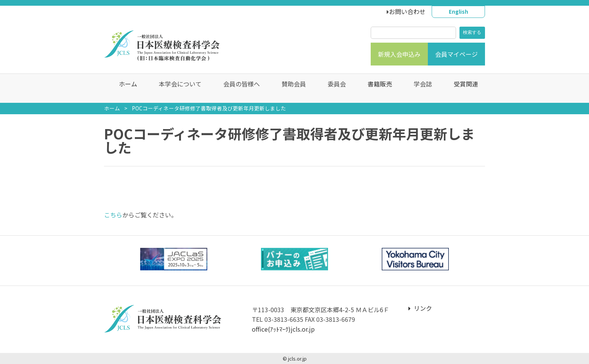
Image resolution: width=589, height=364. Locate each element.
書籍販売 (376, 88)
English (459, 11)
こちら (113, 215)
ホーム (124, 88)
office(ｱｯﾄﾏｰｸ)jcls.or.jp (283, 329)
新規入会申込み (399, 54)
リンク (420, 308)
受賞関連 (462, 88)
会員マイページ (456, 54)
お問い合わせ (407, 11)
